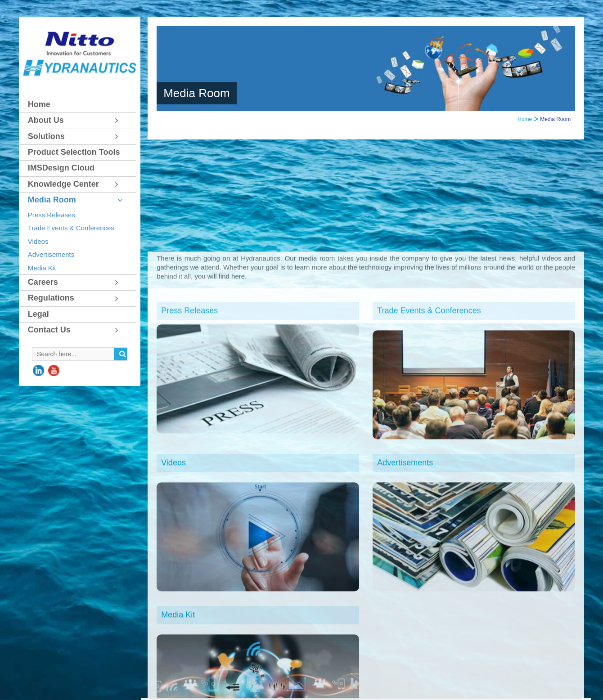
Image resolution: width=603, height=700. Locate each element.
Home (525, 119)
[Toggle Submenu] (120, 120)
